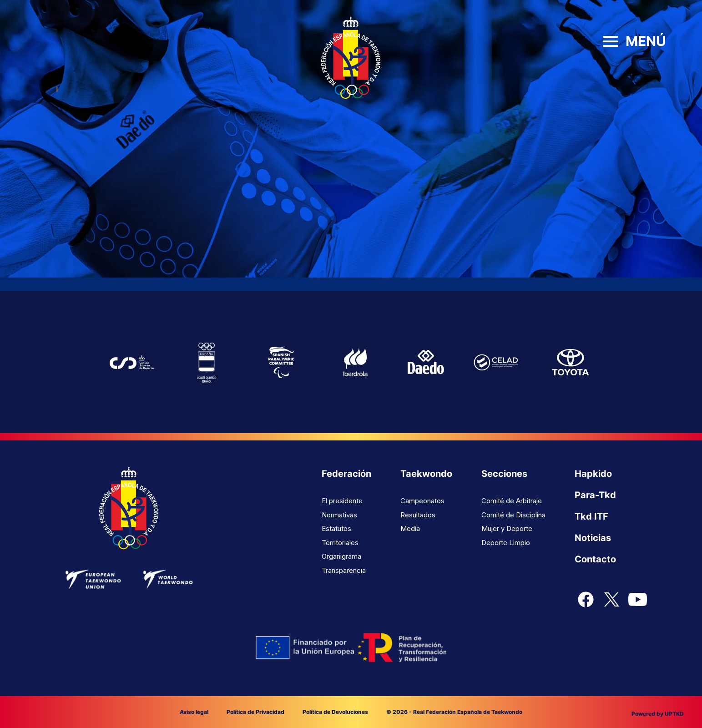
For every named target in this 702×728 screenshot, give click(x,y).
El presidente (342, 501)
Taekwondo (426, 474)
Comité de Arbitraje (512, 501)
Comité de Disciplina (513, 515)
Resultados (418, 515)
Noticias (593, 538)
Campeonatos (422, 501)
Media (410, 528)
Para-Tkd (595, 495)
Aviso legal (194, 712)
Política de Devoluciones (335, 712)
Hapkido (593, 474)
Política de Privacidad (255, 712)
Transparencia (344, 570)
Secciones (504, 474)
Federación (346, 474)
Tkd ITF (591, 516)
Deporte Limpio (506, 543)
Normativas (339, 515)
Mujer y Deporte (507, 528)
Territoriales (340, 543)
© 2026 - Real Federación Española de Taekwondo (454, 712)
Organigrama (341, 556)
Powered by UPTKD (658, 714)
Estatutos (336, 528)
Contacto (595, 559)
